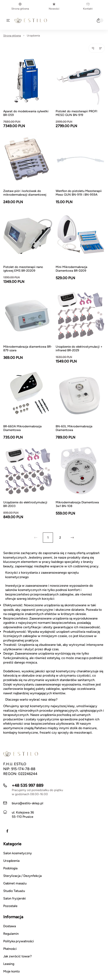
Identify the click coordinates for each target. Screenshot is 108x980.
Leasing (9, 964)
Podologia (10, 868)
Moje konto (11, 971)
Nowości (54, 6)
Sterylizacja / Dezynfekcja (22, 876)
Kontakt (88, 6)
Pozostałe (10, 906)
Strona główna (20, 6)
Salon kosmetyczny (18, 853)
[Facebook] (7, 831)
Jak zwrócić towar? (17, 956)
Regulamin (11, 934)
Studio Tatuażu (14, 891)
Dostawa (10, 926)
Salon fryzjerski (15, 898)
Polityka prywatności (19, 941)
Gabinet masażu (15, 883)
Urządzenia (33, 36)
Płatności (10, 949)
